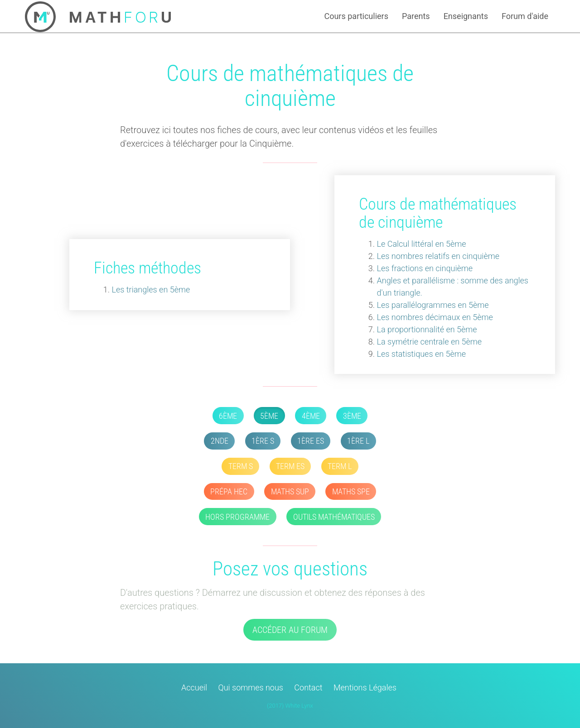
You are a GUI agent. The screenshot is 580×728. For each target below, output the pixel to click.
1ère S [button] (263, 441)
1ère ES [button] (311, 441)
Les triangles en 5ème (151, 290)
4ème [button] (311, 416)
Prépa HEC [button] (229, 491)
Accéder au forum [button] (290, 630)
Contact (308, 687)
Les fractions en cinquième (425, 268)
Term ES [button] (290, 466)
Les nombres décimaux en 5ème (435, 317)
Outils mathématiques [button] (334, 517)
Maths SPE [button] (351, 491)
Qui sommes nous (251, 687)
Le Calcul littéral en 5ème (422, 244)
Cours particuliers (356, 16)
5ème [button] (269, 416)
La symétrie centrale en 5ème (430, 342)
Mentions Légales (365, 687)
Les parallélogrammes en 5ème (433, 305)
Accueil (194, 687)
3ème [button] (352, 416)
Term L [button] (340, 466)
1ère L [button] (358, 441)
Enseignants (466, 16)
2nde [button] (220, 441)
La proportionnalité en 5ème (427, 329)
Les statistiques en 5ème (422, 354)
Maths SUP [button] (290, 491)
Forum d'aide (525, 16)
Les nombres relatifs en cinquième (438, 256)
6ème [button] (228, 416)
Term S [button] (241, 466)
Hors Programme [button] (237, 517)
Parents (416, 16)
